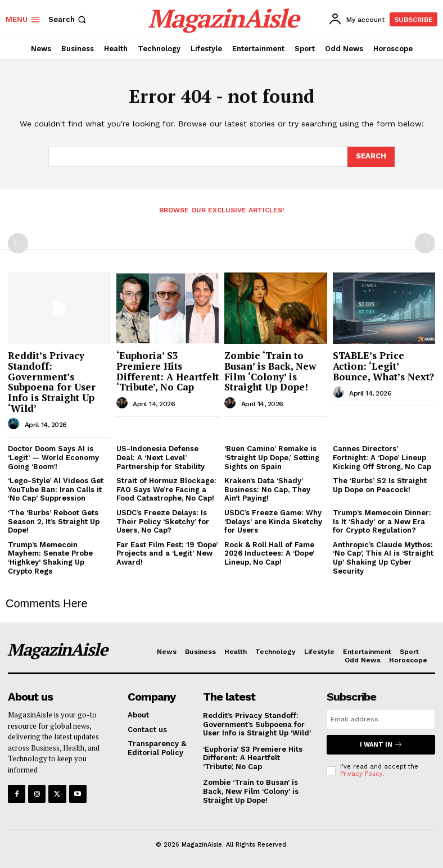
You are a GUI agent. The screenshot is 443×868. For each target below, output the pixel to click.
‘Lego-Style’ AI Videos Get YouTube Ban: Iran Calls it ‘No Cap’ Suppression (56, 489)
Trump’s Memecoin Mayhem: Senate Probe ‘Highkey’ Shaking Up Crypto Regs (50, 558)
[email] (381, 719)
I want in (381, 745)
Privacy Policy (361, 774)
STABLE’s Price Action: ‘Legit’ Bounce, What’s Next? (383, 366)
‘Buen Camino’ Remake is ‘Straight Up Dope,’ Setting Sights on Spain (272, 457)
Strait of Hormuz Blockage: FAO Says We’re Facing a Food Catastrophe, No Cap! (166, 489)
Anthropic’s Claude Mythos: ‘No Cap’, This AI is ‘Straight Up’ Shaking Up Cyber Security (383, 558)
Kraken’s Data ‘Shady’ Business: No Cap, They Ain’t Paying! (267, 489)
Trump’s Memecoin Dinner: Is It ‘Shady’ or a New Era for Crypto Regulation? (382, 521)
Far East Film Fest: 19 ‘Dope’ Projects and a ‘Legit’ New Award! (167, 553)
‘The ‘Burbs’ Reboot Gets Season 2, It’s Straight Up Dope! (54, 521)
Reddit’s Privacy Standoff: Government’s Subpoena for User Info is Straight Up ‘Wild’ (52, 381)
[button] (68, 19)
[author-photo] (15, 424)
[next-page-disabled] (425, 243)
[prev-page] (18, 243)
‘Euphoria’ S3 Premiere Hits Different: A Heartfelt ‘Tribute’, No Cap (168, 371)
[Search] (371, 157)
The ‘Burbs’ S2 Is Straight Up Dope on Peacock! (380, 485)
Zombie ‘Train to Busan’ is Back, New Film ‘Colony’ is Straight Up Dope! (270, 371)
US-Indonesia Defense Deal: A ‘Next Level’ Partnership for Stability (161, 457)
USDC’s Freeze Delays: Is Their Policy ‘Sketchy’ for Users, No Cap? (163, 521)
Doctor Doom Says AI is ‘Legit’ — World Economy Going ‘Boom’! (53, 457)
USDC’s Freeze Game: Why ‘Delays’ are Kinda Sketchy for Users (273, 521)
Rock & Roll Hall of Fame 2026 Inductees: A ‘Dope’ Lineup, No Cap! (269, 553)
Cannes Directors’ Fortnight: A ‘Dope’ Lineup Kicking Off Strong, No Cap (382, 457)
